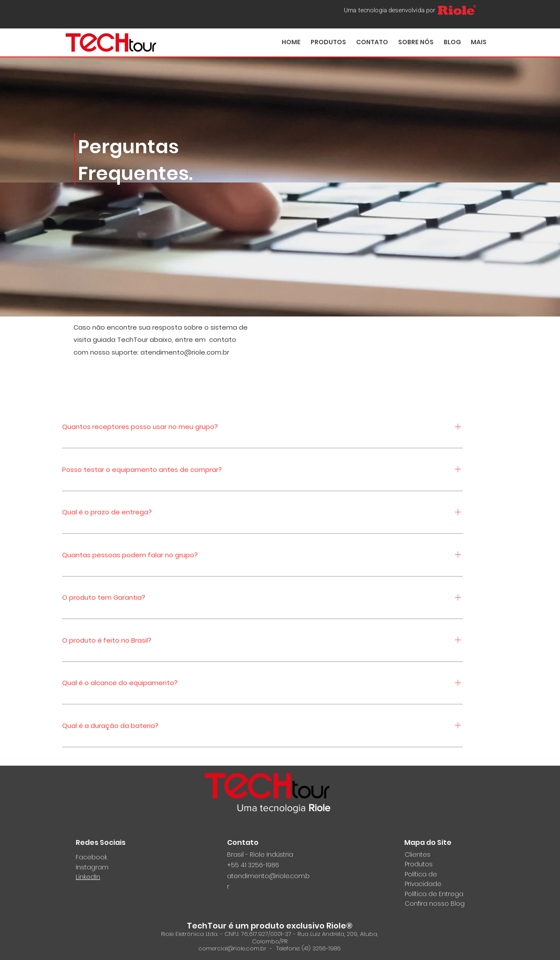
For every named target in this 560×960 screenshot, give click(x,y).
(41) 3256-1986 (321, 948)
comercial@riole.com (229, 948)
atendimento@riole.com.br (185, 352)
